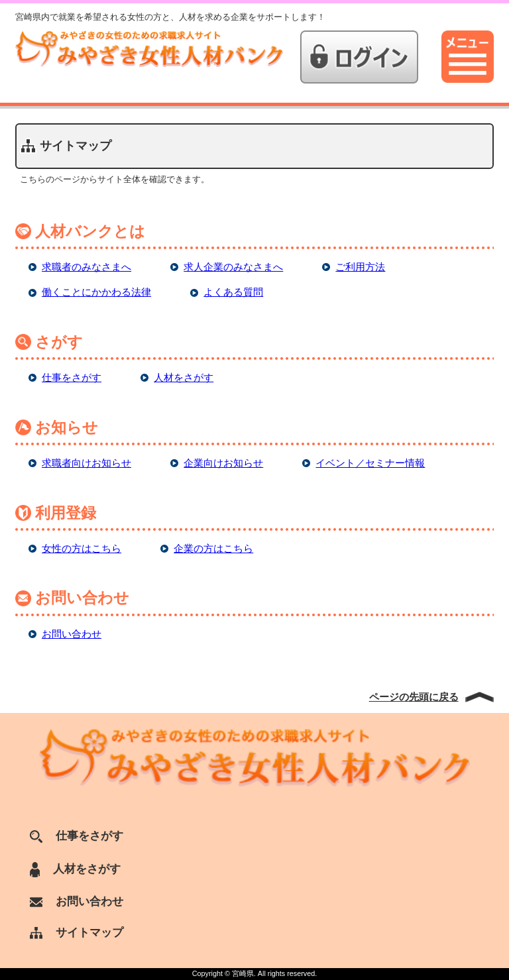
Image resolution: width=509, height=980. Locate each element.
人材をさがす (184, 377)
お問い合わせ (72, 634)
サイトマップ (77, 932)
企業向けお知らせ (223, 463)
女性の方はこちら (82, 548)
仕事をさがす (72, 377)
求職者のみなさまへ (86, 267)
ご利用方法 (360, 267)
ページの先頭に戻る (414, 697)
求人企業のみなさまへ (233, 267)
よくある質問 (233, 292)
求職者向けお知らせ (86, 463)
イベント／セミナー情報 (370, 463)
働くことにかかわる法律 (96, 292)
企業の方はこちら (213, 548)
